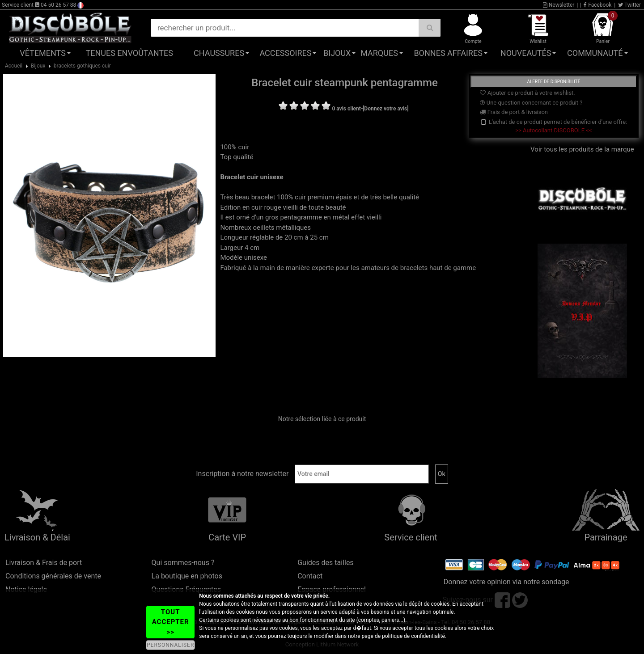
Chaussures (219, 53)
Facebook (597, 5)
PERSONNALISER (170, 645)
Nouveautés (526, 53)
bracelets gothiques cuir (82, 66)
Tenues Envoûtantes (129, 53)
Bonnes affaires (448, 53)
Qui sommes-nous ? (183, 563)
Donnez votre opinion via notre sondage (506, 582)
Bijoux (337, 53)
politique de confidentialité (413, 636)
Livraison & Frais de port (44, 563)
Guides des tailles (325, 563)
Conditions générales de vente (53, 576)
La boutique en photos (187, 576)
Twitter (629, 5)
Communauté (595, 53)
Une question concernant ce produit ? (531, 103)
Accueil (14, 66)
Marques (379, 53)
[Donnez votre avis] (386, 109)
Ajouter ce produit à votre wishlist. (527, 93)
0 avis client (346, 109)
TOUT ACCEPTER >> (171, 622)
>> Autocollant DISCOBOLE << (553, 130)
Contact (310, 576)
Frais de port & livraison (514, 112)
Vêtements (43, 53)
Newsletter (559, 5)
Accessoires (285, 53)
